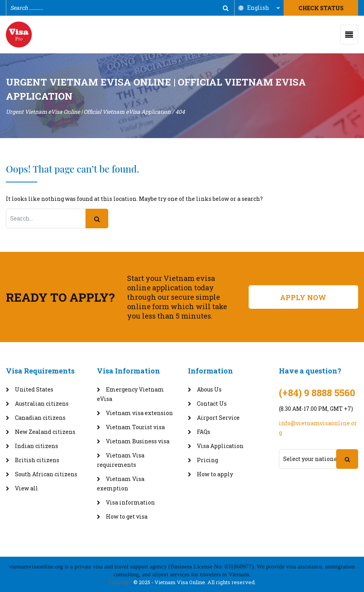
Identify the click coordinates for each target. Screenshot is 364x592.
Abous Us (209, 389)
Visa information (130, 502)
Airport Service (218, 418)
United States (34, 389)
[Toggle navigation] (349, 35)
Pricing (207, 460)
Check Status (321, 8)
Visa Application (220, 446)
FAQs (204, 432)
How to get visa (127, 516)
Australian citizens (42, 403)
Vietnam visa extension (139, 413)
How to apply (215, 474)
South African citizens (46, 474)
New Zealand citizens (45, 432)
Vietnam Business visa (138, 441)
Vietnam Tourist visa (135, 427)
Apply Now (303, 297)
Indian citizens (36, 446)
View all (26, 488)
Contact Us (212, 403)
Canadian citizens (40, 418)
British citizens (37, 460)
